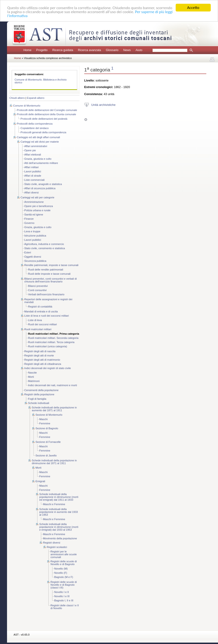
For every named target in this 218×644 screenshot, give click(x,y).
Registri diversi (52, 543)
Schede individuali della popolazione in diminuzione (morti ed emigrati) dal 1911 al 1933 (59, 497)
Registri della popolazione (39, 394)
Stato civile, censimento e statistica (45, 248)
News (127, 50)
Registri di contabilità (40, 307)
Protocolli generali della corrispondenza (43, 132)
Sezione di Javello (46, 455)
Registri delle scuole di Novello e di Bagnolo (64, 563)
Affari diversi (31, 192)
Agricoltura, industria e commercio (44, 244)
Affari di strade (33, 176)
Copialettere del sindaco (35, 128)
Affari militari (31, 167)
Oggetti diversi (33, 257)
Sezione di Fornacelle (48, 442)
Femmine (45, 423)
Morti (31, 377)
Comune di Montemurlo (27, 106)
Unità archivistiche (103, 105)
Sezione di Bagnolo (47, 428)
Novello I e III (62, 596)
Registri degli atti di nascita (40, 351)
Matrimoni (34, 381)
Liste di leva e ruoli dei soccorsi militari (47, 316)
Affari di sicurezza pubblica (40, 188)
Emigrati (40, 481)
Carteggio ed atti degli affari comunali (38, 137)
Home (27, 50)
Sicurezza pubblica (35, 261)
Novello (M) (61, 569)
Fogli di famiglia (37, 399)
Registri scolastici (57, 547)
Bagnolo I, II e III (64, 600)
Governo (29, 223)
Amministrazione (34, 202)
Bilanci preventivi (38, 286)
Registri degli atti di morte (39, 355)
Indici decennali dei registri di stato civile (48, 368)
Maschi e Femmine (54, 504)
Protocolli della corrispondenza (35, 124)
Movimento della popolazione (60, 538)
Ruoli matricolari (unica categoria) (48, 346)
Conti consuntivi (37, 290)
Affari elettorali (33, 155)
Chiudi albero (17, 98)
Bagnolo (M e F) (64, 577)
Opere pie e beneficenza (39, 206)
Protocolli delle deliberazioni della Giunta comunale (46, 114)
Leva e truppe (32, 231)
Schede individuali (39, 403)
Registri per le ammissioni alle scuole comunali (64, 554)
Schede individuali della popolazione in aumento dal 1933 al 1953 (59, 512)
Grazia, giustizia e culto (38, 159)
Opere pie (30, 150)
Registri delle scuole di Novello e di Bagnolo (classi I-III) (64, 585)
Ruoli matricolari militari (38, 329)
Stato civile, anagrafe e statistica (43, 184)
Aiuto (139, 50)
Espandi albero (36, 98)
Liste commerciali (34, 180)
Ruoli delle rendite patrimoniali (46, 270)
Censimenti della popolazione (41, 390)
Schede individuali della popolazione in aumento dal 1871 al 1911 (54, 409)
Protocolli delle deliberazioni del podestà (44, 119)
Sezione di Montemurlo (49, 415)
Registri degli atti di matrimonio (42, 360)
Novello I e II (62, 592)
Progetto (42, 50)
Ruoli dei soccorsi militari (42, 324)
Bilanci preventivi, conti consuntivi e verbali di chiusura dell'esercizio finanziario (51, 280)
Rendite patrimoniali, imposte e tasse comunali (51, 265)
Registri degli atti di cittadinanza (43, 364)
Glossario (112, 50)
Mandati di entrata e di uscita (41, 311)
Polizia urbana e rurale (37, 210)
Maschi (43, 419)
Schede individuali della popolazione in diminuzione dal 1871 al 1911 (54, 462)
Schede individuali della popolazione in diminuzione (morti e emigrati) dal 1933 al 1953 (59, 527)
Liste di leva (35, 320)
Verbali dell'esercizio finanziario (46, 294)
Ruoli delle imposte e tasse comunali (49, 274)
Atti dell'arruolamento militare (41, 163)
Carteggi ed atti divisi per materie (40, 142)
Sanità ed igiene (34, 215)
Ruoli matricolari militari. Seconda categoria (53, 338)
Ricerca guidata (63, 50)
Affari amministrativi (36, 146)
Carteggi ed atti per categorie (37, 197)
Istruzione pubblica (35, 236)
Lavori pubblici (33, 171)
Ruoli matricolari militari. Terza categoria (51, 342)
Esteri (28, 252)
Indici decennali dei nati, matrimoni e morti (53, 385)
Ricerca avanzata (89, 50)
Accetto (193, 8)
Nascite (32, 373)
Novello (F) (61, 573)
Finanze (29, 219)
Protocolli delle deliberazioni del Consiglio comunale (47, 110)
